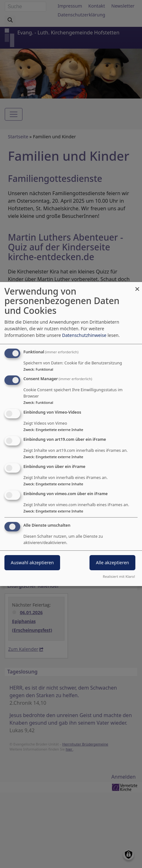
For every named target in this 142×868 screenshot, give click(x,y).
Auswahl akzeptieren (32, 563)
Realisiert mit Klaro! (119, 576)
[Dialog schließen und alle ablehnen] (137, 286)
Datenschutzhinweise (84, 335)
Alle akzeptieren (112, 563)
